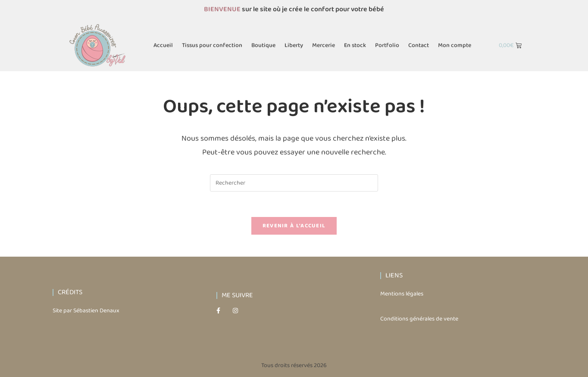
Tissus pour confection (212, 45)
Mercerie (324, 45)
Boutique (263, 45)
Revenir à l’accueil (294, 227)
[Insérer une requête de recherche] (294, 183)
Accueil (163, 45)
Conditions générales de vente (419, 320)
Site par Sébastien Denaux (86, 311)
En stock (355, 45)
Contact (419, 45)
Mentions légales (402, 295)
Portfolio (387, 45)
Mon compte (455, 45)
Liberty (294, 45)
